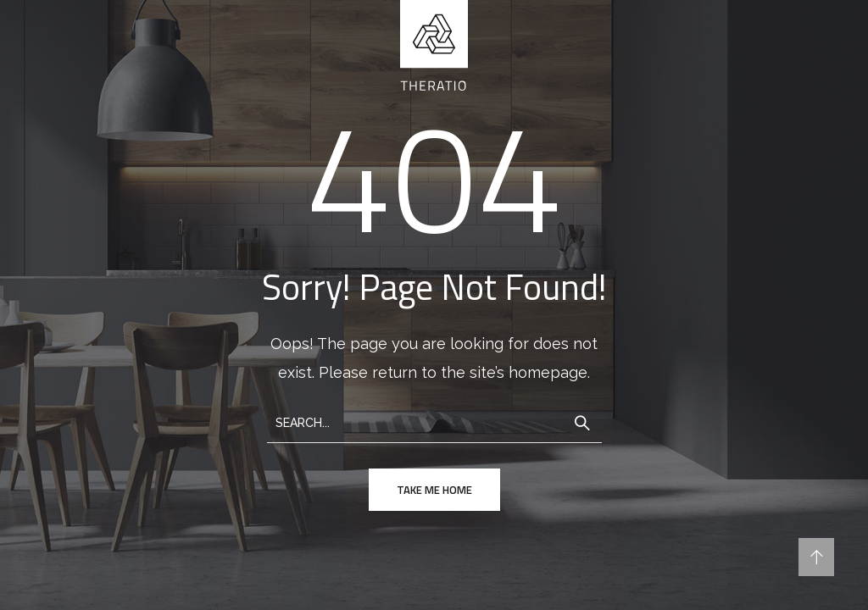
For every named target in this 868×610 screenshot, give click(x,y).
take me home (434, 490)
